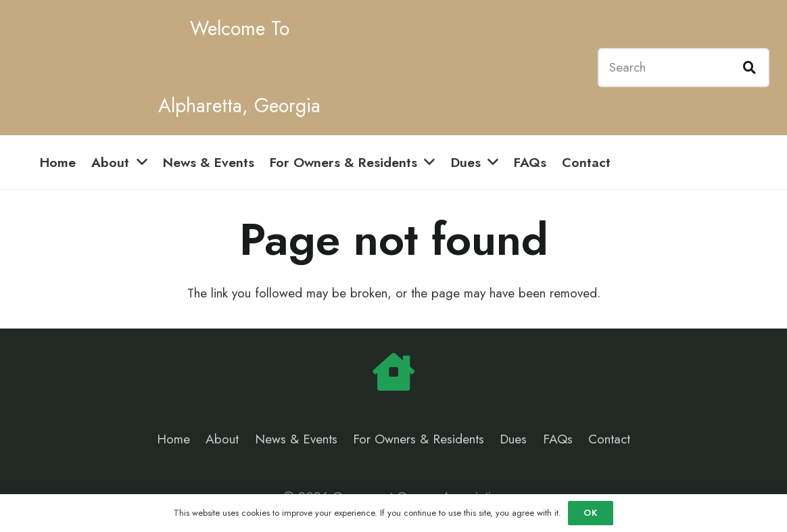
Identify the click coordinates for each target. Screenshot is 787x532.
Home (173, 439)
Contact (609, 439)
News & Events (296, 439)
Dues (513, 439)
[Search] (684, 67)
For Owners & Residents (419, 439)
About (222, 439)
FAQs (558, 439)
